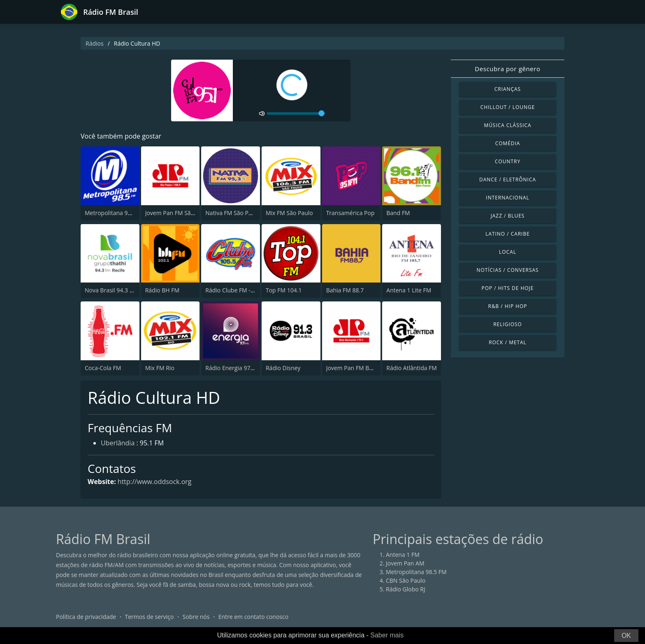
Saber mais (387, 635)
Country (508, 161)
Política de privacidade (86, 617)
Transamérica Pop (350, 213)
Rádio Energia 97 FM (233, 368)
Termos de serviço (150, 617)
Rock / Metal (508, 342)
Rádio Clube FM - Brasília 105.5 (246, 290)
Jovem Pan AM (405, 564)
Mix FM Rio (160, 368)
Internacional (507, 198)
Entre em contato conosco (254, 617)
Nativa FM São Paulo (233, 213)
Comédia (508, 143)
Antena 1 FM (403, 555)
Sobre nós (196, 617)
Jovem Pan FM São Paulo (178, 213)
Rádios (95, 43)
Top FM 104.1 (284, 290)
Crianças (508, 89)
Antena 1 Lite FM (409, 290)
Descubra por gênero (507, 69)
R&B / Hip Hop (508, 306)
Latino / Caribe (508, 234)
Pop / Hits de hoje (508, 288)
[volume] (296, 114)
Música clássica (507, 125)
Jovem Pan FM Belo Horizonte (366, 368)
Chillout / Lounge (508, 107)
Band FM (398, 213)
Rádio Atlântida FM (412, 368)
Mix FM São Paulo (289, 213)
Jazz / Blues (508, 216)
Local (508, 252)
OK (626, 636)
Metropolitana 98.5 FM (115, 213)
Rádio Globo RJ (406, 590)
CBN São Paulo (406, 581)
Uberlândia (118, 443)
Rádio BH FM (162, 290)
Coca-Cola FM (103, 368)
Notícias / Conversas (507, 270)
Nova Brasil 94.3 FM (111, 290)
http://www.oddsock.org (155, 482)
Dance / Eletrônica (508, 180)
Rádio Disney (283, 368)
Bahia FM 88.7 (345, 290)
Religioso (508, 324)
